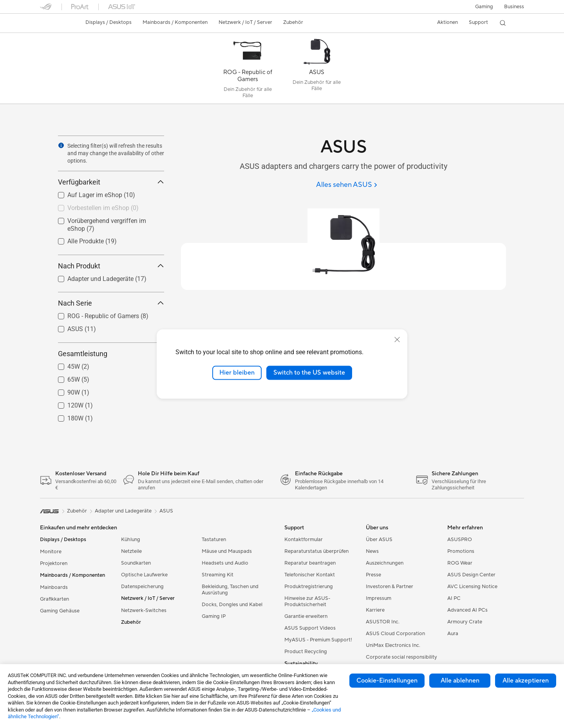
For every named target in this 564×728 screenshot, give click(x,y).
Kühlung (131, 540)
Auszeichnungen (385, 563)
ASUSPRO (460, 540)
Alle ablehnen (460, 681)
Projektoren (54, 563)
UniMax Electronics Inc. (393, 645)
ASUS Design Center (471, 575)
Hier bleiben (237, 373)
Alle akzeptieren (526, 681)
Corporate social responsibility (401, 657)
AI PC (454, 598)
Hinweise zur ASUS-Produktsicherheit (307, 601)
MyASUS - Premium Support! (318, 640)
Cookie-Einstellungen (387, 681)
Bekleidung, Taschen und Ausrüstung (230, 590)
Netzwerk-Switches (144, 610)
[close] (397, 340)
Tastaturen (214, 540)
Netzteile (131, 551)
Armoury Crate (465, 622)
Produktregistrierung (309, 587)
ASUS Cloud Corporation (395, 634)
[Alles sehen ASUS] (346, 185)
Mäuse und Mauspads (227, 551)
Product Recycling (306, 652)
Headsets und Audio (225, 563)
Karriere (375, 610)
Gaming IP (214, 616)
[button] (484, 7)
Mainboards (54, 587)
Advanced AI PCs (467, 610)
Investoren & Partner (390, 587)
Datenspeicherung (142, 587)
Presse (373, 575)
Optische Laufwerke (144, 575)
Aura (453, 634)
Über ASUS (379, 540)
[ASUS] (316, 70)
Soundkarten (136, 563)
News (372, 551)
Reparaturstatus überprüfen (316, 551)
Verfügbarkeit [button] (111, 182)
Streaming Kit (218, 575)
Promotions (461, 551)
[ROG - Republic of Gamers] (248, 70)
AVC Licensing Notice (472, 587)
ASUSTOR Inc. (383, 622)
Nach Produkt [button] (111, 266)
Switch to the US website (309, 373)
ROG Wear (460, 563)
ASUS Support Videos (310, 628)
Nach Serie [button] (111, 303)
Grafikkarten (54, 599)
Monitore (51, 552)
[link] (53, 23)
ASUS (166, 511)
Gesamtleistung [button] (111, 354)
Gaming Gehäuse (60, 611)
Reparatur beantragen (310, 563)
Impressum (379, 598)
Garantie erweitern (306, 616)
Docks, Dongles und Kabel (232, 605)
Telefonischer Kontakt (310, 575)
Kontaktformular (304, 540)
